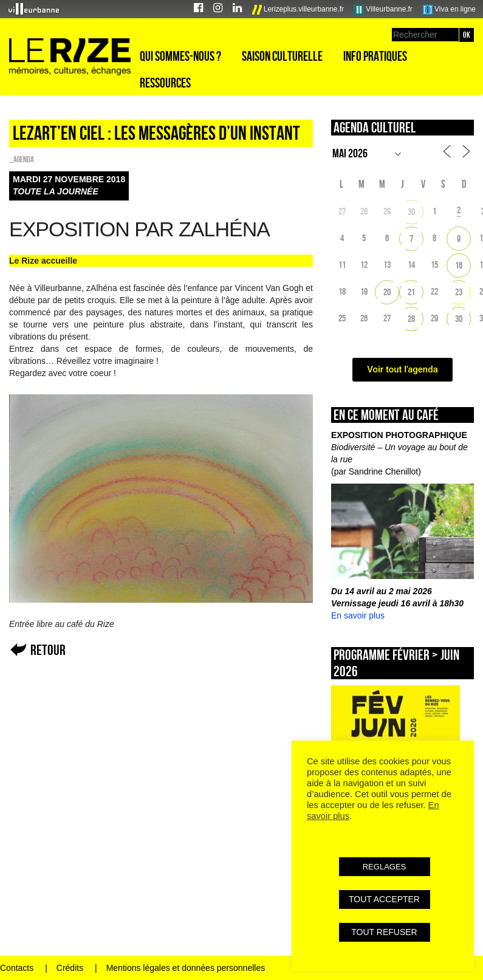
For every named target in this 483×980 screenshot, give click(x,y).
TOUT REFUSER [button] (384, 932)
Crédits (70, 968)
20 (387, 292)
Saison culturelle (282, 56)
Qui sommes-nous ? (180, 56)
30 (411, 212)
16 (459, 265)
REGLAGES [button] (385, 867)
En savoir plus (358, 615)
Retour (48, 650)
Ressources (165, 83)
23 (459, 292)
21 (411, 292)
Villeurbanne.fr (383, 10)
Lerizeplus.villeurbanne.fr (298, 10)
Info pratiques (375, 56)
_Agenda (22, 159)
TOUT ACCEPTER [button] (384, 899)
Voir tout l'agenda (402, 369)
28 (411, 319)
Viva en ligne (449, 10)
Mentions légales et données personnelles (186, 968)
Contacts (17, 968)
